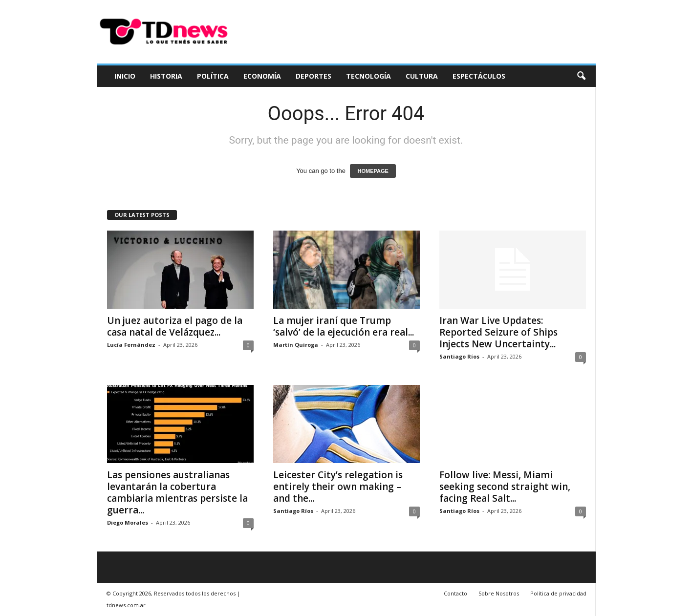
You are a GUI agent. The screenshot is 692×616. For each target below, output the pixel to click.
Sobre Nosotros (499, 593)
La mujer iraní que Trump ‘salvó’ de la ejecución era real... (344, 326)
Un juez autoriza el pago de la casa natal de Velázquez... (175, 326)
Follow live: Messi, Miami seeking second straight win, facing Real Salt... (505, 487)
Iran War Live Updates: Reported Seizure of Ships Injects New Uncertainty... (498, 332)
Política (213, 76)
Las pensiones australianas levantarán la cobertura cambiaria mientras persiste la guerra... (177, 492)
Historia (166, 76)
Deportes (314, 76)
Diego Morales (128, 522)
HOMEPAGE (373, 171)
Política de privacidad (558, 593)
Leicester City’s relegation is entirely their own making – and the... (338, 487)
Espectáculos (479, 76)
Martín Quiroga (296, 345)
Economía (262, 76)
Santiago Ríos (459, 356)
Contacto (455, 593)
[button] (581, 76)
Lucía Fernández (131, 345)
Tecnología (368, 76)
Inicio (125, 76)
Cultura (422, 76)
